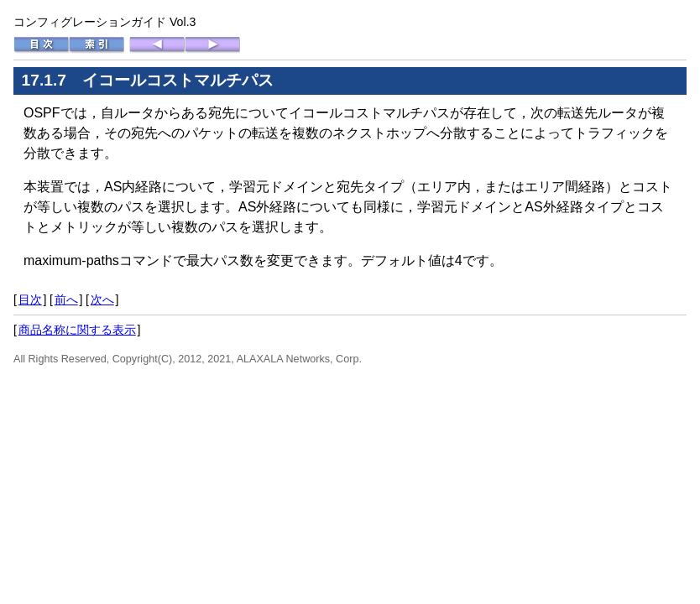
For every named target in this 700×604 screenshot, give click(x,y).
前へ (66, 299)
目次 (30, 299)
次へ (102, 299)
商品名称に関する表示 (77, 330)
